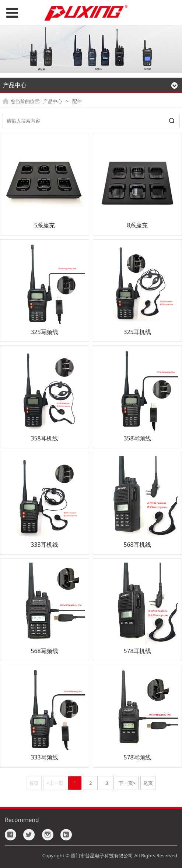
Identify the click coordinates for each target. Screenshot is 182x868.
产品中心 (53, 101)
